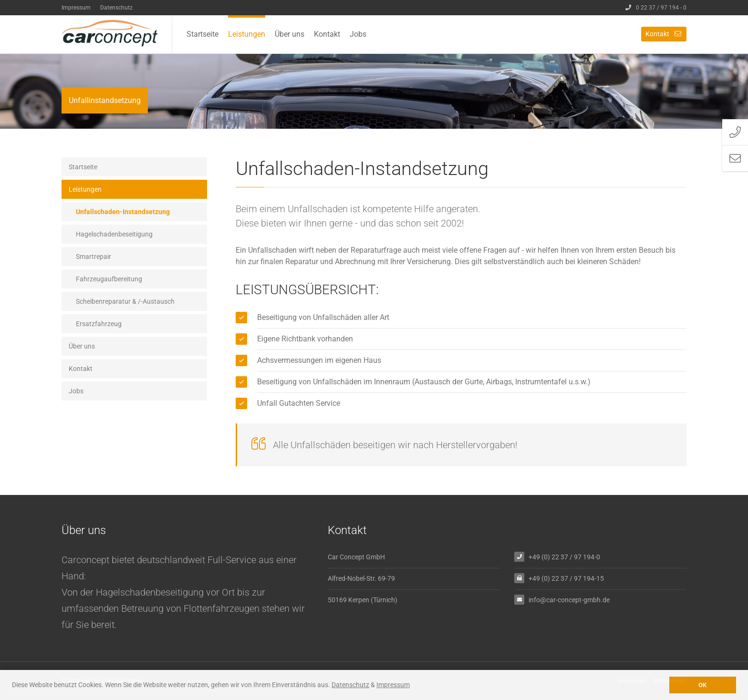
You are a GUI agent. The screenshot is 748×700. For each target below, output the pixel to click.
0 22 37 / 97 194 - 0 (656, 8)
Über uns (290, 34)
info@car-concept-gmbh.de (569, 600)
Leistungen (247, 34)
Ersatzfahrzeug (99, 324)
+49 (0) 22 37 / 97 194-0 (564, 557)
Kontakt (327, 34)
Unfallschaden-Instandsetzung (123, 212)
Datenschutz (116, 8)
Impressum (76, 8)
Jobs (358, 34)
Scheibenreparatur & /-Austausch (125, 301)
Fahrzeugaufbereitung (109, 279)
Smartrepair (93, 257)
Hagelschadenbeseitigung (114, 234)
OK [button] (702, 685)
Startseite (203, 34)
